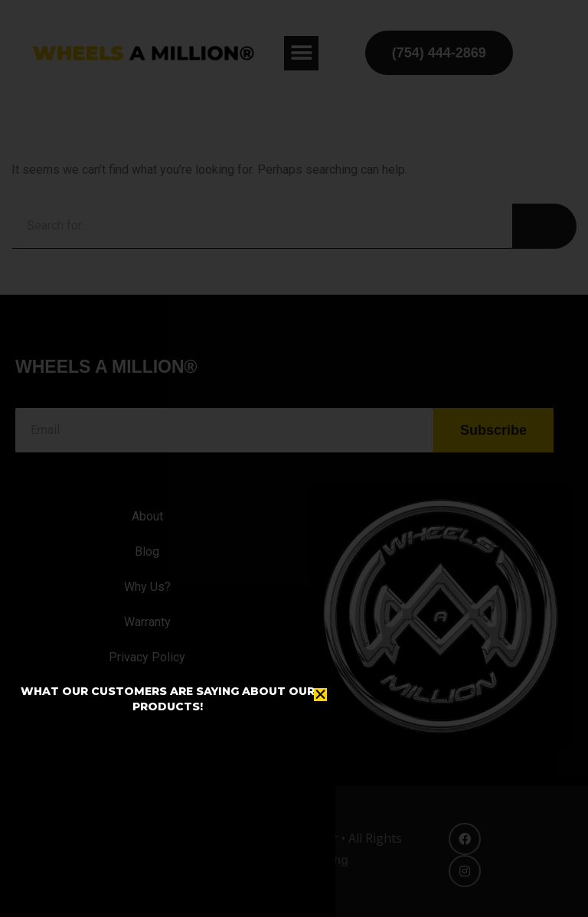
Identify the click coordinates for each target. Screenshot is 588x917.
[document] (294, 459)
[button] (320, 695)
